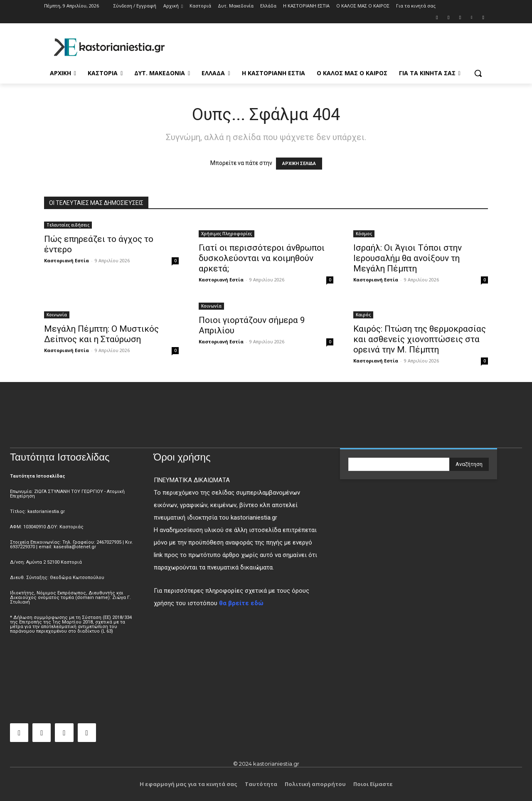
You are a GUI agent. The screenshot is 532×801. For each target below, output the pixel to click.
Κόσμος (364, 234)
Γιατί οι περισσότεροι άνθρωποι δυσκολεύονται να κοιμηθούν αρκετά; (262, 258)
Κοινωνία (57, 315)
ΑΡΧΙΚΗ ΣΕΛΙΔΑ (299, 164)
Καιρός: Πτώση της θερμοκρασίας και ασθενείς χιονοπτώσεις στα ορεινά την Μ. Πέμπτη (420, 339)
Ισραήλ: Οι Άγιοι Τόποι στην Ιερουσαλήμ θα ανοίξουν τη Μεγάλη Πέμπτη (408, 258)
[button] (478, 73)
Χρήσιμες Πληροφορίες (227, 234)
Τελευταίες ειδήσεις (68, 225)
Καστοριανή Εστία (66, 260)
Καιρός (363, 315)
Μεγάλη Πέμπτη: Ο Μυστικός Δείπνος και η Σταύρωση (101, 334)
